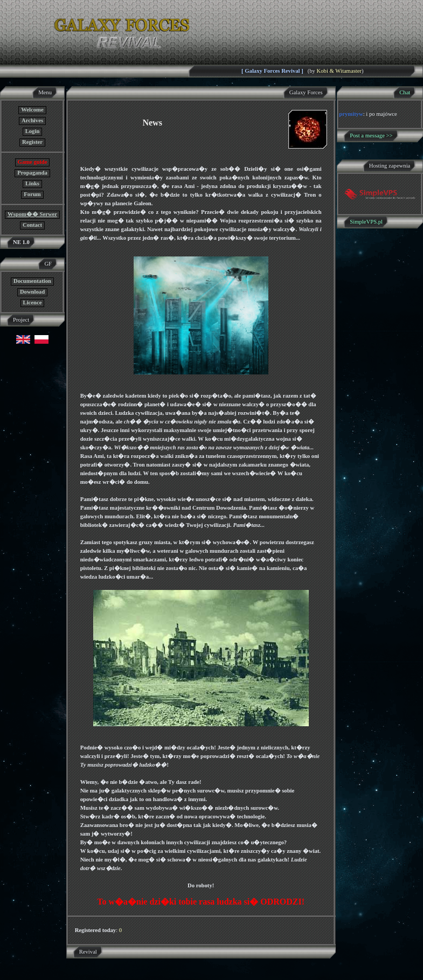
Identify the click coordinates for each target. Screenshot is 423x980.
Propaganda (32, 173)
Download (32, 292)
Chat (405, 92)
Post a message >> (371, 135)
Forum (32, 194)
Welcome (32, 110)
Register (32, 142)
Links (32, 183)
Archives (32, 120)
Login (33, 131)
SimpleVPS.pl (366, 222)
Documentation (32, 281)
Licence (33, 303)
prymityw (351, 114)
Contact (32, 225)
